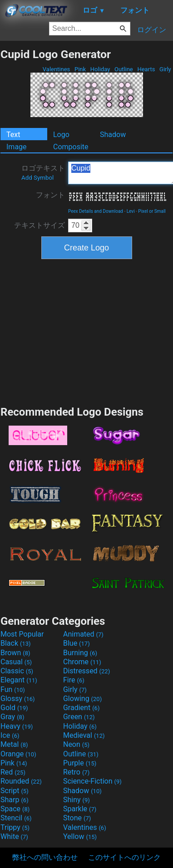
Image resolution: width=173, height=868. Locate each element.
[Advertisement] (87, 331)
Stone (77, 818)
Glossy (18, 699)
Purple (80, 763)
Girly (165, 69)
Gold (14, 708)
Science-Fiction (92, 781)
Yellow (80, 836)
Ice (10, 735)
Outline (124, 69)
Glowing (82, 699)
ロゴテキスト (43, 172)
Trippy (15, 827)
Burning (80, 653)
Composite (71, 147)
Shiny (77, 800)
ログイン (152, 30)
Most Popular (22, 634)
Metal (14, 744)
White (14, 836)
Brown (15, 653)
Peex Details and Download (96, 211)
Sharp (15, 800)
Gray (12, 717)
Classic (17, 671)
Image (17, 147)
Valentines (57, 69)
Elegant (19, 680)
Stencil (16, 818)
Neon (76, 744)
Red (13, 772)
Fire (74, 680)
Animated (83, 634)
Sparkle (80, 809)
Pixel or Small (152, 211)
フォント (50, 195)
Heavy (17, 726)
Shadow (113, 135)
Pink (80, 69)
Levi (131, 211)
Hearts (146, 69)
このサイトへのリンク (124, 857)
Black (16, 643)
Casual (16, 662)
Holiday (100, 69)
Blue (77, 643)
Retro (76, 772)
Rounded (21, 781)
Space (15, 809)
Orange (18, 754)
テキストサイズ (40, 225)
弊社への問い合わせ (45, 857)
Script (15, 791)
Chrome (82, 662)
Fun (13, 689)
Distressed (86, 671)
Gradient (81, 708)
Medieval (84, 735)
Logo (61, 135)
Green (79, 717)
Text (13, 135)
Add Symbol (37, 178)
